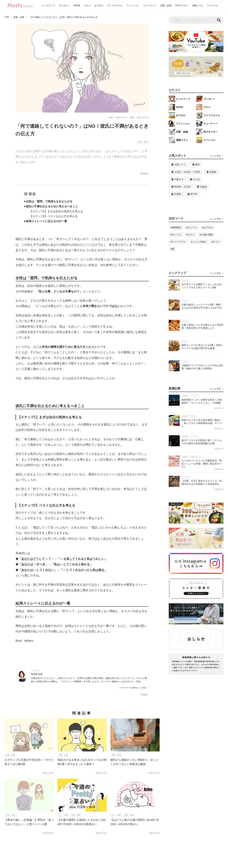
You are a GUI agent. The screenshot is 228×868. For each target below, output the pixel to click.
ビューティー (150, 5)
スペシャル (212, 5)
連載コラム (198, 5)
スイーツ (192, 228)
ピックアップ (48, 5)
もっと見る (216, 156)
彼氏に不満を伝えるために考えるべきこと (52, 206)
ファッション (133, 5)
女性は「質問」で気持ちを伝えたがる (49, 201)
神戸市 (194, 194)
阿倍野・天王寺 (182, 187)
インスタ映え (200, 242)
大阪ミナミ (180, 164)
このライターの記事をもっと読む (133, 688)
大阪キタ (179, 179)
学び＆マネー (182, 5)
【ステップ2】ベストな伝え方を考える (54, 216)
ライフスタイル (115, 5)
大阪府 (203, 187)
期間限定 (177, 228)
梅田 (197, 164)
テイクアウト (179, 242)
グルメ (87, 5)
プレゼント (64, 5)
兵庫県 (178, 194)
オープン (177, 235)
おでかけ (99, 5)
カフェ (191, 235)
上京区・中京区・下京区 (187, 172)
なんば (196, 179)
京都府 (213, 172)
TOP (7, 17)
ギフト (217, 242)
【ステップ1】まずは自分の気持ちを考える (56, 211)
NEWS (77, 5)
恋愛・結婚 (166, 5)
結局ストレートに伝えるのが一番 (46, 221)
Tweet (144, 174)
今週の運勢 (207, 235)
